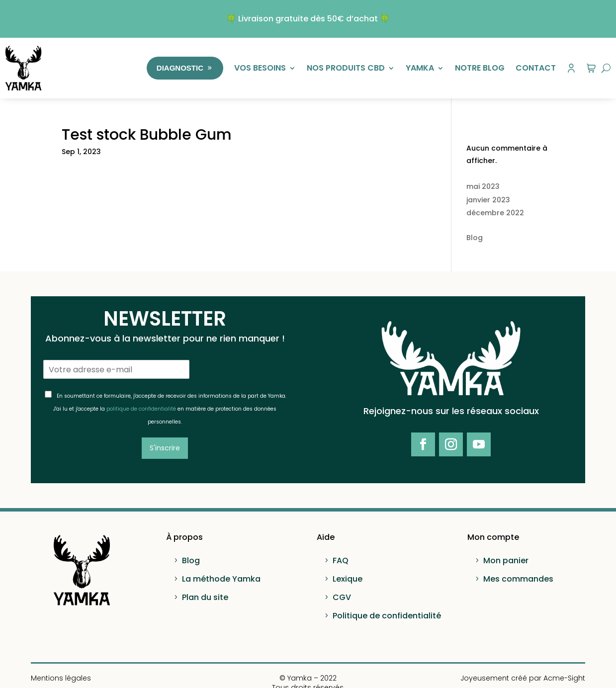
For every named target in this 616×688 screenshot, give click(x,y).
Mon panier (506, 560)
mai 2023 (483, 186)
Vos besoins (260, 68)
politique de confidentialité (141, 409)
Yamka (420, 68)
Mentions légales (61, 678)
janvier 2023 (488, 200)
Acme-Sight (564, 678)
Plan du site (205, 597)
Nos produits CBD (346, 68)
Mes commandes (518, 579)
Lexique (348, 579)
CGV (342, 597)
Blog (475, 238)
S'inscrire (165, 448)
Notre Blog (480, 68)
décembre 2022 (495, 213)
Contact (536, 68)
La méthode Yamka (221, 579)
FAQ (341, 560)
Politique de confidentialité (387, 616)
